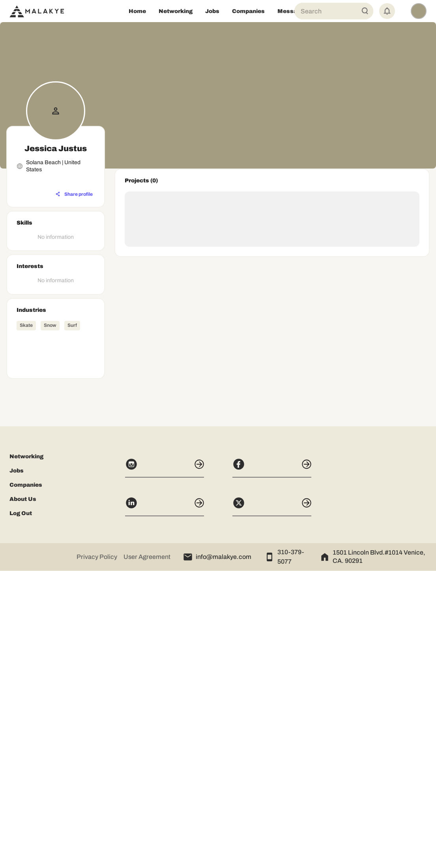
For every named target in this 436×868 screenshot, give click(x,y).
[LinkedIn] (165, 804)
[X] (272, 804)
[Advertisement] (56, 561)
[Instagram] (165, 765)
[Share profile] (74, 194)
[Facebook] (272, 765)
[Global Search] (365, 11)
